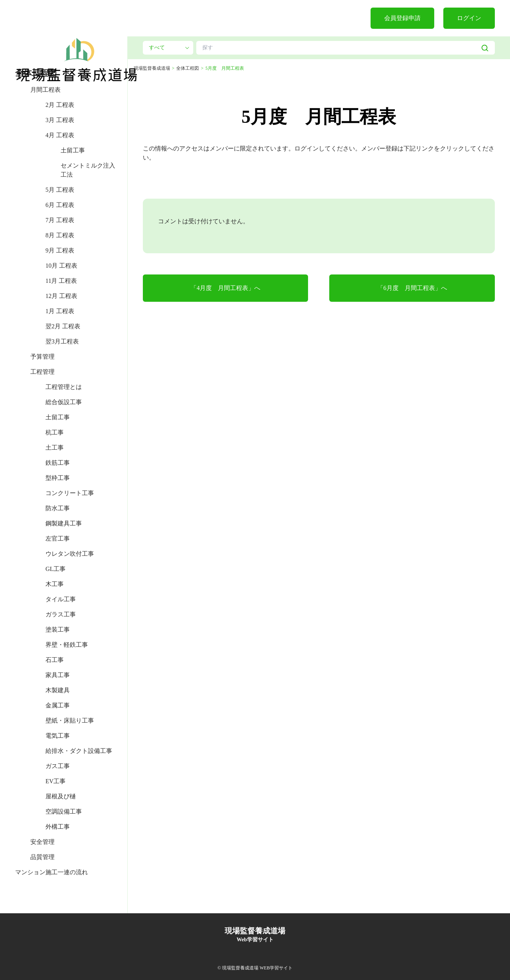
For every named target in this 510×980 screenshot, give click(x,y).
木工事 (55, 584)
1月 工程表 (60, 311)
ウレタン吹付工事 (70, 554)
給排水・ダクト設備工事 (79, 751)
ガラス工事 (61, 614)
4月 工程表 (60, 135)
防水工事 (58, 508)
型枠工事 (58, 478)
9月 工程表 (60, 250)
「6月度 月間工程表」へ (412, 288)
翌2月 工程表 (63, 326)
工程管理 (42, 372)
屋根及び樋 (61, 796)
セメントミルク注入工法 (88, 170)
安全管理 (42, 842)
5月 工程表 (60, 190)
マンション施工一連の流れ (52, 872)
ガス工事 (58, 766)
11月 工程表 (61, 281)
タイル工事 (61, 599)
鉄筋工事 (58, 463)
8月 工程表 (60, 235)
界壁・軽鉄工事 (67, 645)
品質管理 (42, 857)
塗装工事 (58, 630)
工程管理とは (64, 387)
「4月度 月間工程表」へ (225, 288)
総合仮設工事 (64, 402)
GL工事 (56, 569)
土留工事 (73, 150)
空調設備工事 (64, 811)
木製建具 (58, 690)
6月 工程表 (60, 205)
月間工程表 (45, 90)
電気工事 (58, 736)
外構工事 (58, 827)
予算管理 (42, 357)
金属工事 (58, 705)
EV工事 (56, 781)
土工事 (55, 448)
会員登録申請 (402, 18)
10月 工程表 (61, 266)
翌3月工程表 (62, 341)
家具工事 (58, 675)
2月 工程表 (60, 105)
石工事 (55, 660)
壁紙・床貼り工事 (70, 720)
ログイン (469, 18)
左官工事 (58, 539)
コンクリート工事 (70, 493)
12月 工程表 (61, 296)
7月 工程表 (60, 220)
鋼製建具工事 (64, 523)
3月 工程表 (60, 120)
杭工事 (55, 432)
